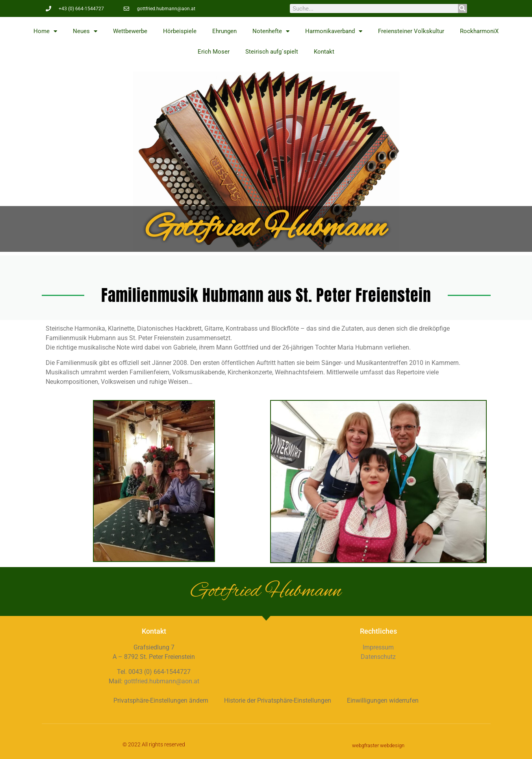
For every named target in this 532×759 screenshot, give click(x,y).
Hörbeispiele (180, 31)
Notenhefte (271, 31)
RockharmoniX (479, 31)
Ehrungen (224, 31)
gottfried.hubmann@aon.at (162, 681)
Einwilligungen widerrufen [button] (383, 700)
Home (45, 31)
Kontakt (324, 52)
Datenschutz (378, 657)
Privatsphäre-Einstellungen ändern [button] (161, 700)
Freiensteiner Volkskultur (411, 31)
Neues (85, 31)
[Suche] (462, 8)
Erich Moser (214, 52)
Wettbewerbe (130, 31)
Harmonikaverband (334, 31)
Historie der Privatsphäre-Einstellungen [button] (278, 700)
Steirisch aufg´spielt (272, 52)
